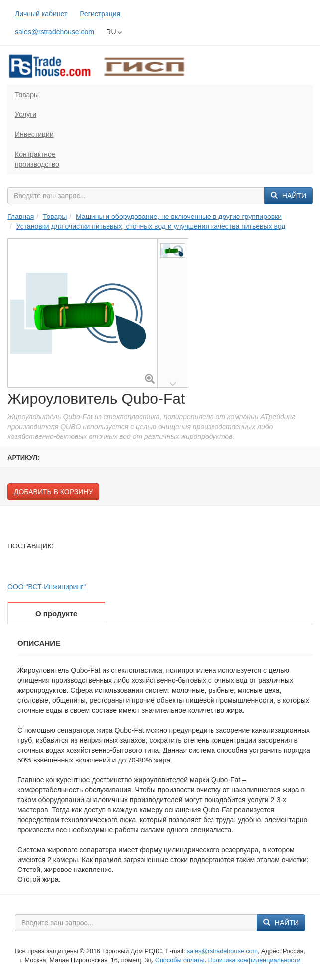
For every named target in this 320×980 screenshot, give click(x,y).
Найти (288, 196)
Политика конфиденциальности (254, 960)
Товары (27, 95)
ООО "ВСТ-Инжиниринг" (47, 587)
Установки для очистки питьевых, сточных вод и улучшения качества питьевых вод (151, 226)
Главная (21, 217)
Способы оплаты (180, 960)
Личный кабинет (41, 14)
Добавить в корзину (53, 492)
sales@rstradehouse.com (54, 32)
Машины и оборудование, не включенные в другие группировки (179, 217)
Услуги (26, 114)
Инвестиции (34, 134)
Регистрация (100, 14)
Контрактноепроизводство (37, 159)
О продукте (56, 613)
